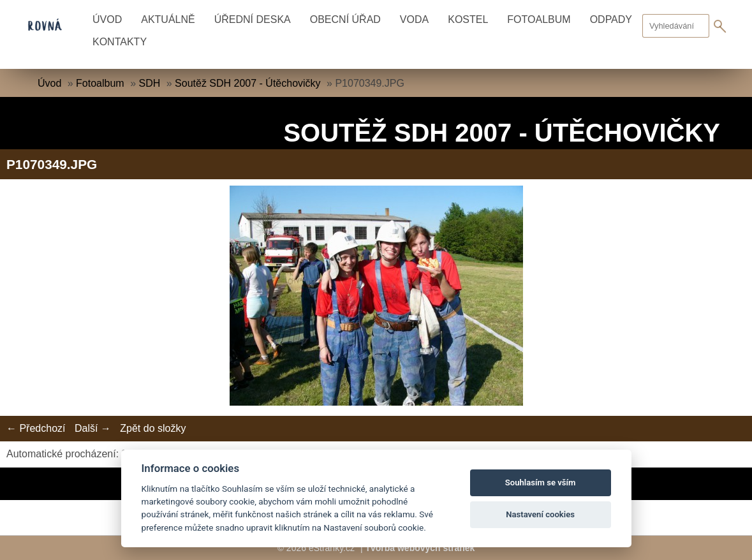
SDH (149, 83)
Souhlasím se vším (541, 483)
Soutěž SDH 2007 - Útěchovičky (248, 83)
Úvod (107, 19)
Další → (93, 428)
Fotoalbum (539, 19)
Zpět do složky (153, 428)
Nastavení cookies (540, 514)
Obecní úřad (345, 19)
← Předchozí (36, 428)
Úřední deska (253, 19)
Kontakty (120, 42)
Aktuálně (168, 19)
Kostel (468, 19)
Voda (414, 19)
